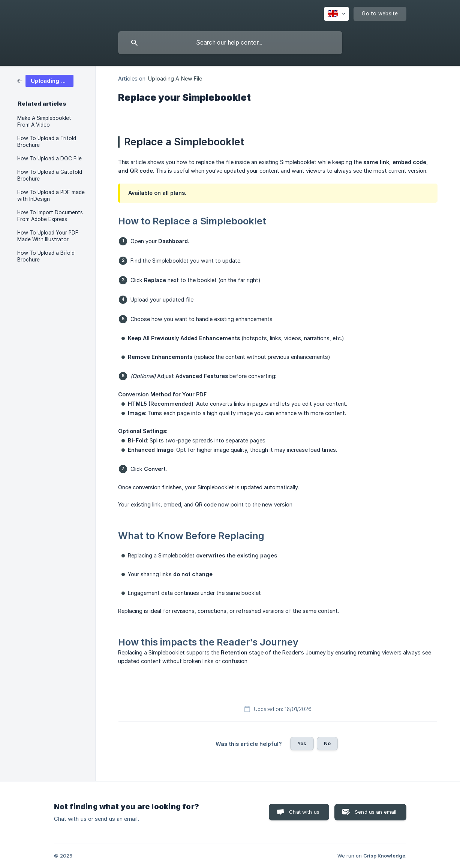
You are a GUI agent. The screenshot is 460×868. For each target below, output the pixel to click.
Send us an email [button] (375, 812)
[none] (336, 14)
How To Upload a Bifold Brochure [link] (46, 256)
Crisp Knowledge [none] (384, 856)
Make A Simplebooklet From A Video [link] (44, 121)
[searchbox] (230, 43)
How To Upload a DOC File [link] (49, 158)
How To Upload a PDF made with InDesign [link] (51, 196)
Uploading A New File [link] (175, 78)
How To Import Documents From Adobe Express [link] (50, 216)
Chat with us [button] (304, 812)
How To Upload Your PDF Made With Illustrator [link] (48, 236)
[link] (45, 80)
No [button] (327, 743)
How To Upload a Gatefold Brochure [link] (50, 175)
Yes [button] (302, 743)
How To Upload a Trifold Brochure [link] (47, 142)
